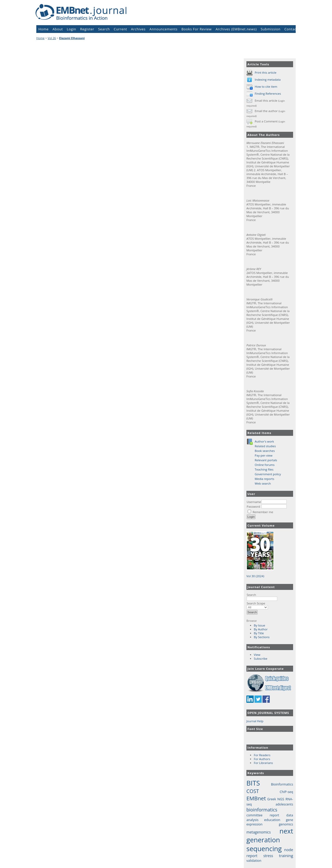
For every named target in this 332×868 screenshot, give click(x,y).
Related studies (265, 446)
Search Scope (257, 605)
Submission (271, 29)
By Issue (260, 625)
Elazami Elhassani (72, 38)
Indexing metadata (268, 80)
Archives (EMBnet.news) (236, 29)
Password (253, 507)
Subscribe (261, 659)
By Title (259, 633)
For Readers (262, 755)
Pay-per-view (264, 455)
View (257, 655)
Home (43, 29)
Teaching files (264, 469)
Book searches (265, 451)
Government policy (268, 474)
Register (87, 29)
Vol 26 (52, 38)
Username (254, 502)
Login (72, 29)
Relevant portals (266, 460)
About (58, 29)
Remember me (263, 512)
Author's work (264, 441)
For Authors (262, 759)
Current (120, 29)
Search (262, 597)
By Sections (262, 637)
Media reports (264, 479)
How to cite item (266, 87)
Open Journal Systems (268, 713)
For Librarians (264, 763)
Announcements (163, 29)
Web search (263, 483)
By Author (261, 629)
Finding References (268, 94)
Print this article (266, 73)
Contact (291, 29)
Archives (138, 29)
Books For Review (197, 29)
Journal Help (255, 721)
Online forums (265, 465)
